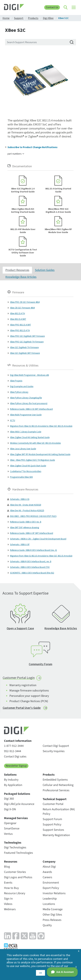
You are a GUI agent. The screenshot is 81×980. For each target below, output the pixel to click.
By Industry (11, 780)
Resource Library (15, 893)
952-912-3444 (13, 751)
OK (40, 973)
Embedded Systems (55, 780)
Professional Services (56, 790)
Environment (51, 883)
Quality (47, 925)
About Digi (49, 867)
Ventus (8, 834)
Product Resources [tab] (17, 270)
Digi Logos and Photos (18, 877)
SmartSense (12, 828)
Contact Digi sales (15, 757)
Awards (47, 872)
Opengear (10, 823)
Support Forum (52, 819)
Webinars (10, 909)
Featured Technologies (18, 853)
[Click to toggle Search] (66, 7)
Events (8, 883)
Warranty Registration (56, 835)
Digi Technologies (15, 847)
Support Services (53, 830)
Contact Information (18, 741)
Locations (49, 904)
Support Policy (52, 824)
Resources (11, 862)
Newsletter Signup (16, 766)
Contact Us (52, 7)
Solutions (10, 775)
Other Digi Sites (52, 915)
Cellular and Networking (58, 785)
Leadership (50, 899)
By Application (13, 785)
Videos (8, 904)
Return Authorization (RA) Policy (59, 812)
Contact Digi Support (56, 746)
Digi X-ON (10, 809)
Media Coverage (53, 909)
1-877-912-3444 (14, 746)
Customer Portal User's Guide (22, 708)
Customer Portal (53, 804)
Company (49, 862)
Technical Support (55, 799)
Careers (47, 877)
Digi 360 (9, 799)
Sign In (8, 899)
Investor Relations (54, 893)
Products (49, 775)
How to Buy (11, 888)
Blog (7, 867)
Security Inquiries (54, 751)
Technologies (13, 843)
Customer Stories (15, 872)
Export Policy (51, 888)
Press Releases (52, 920)
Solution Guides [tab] (45, 270)
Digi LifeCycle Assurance (19, 804)
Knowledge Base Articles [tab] (21, 277)
